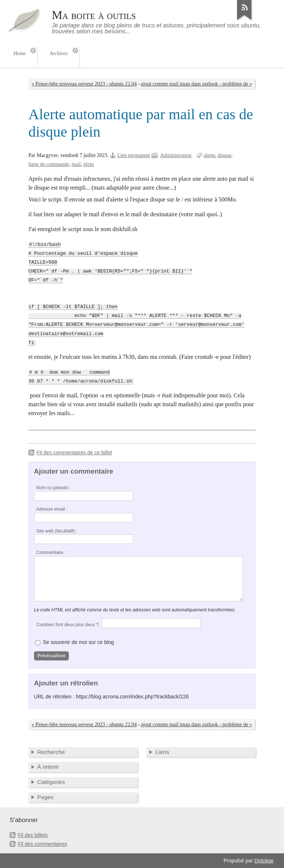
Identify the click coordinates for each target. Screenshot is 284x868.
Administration (176, 155)
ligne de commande (49, 164)
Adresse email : (52, 509)
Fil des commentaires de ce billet (74, 453)
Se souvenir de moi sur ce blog (78, 642)
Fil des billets (33, 835)
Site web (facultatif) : (57, 531)
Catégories (51, 782)
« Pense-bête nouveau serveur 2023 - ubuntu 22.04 (84, 84)
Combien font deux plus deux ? (67, 625)
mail (76, 164)
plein (89, 164)
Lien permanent (133, 155)
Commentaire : (51, 552)
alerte (209, 155)
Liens (162, 752)
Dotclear (264, 861)
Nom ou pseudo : (53, 488)
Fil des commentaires (42, 844)
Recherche (51, 752)
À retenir (48, 767)
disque (225, 155)
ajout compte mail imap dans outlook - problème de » (196, 84)
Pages (45, 797)
